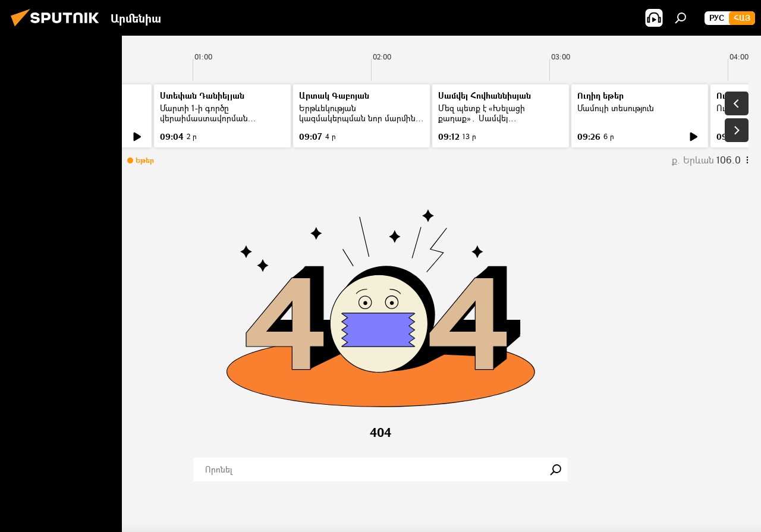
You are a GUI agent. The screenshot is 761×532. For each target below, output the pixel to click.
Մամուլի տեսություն (616, 108)
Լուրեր (34, 108)
